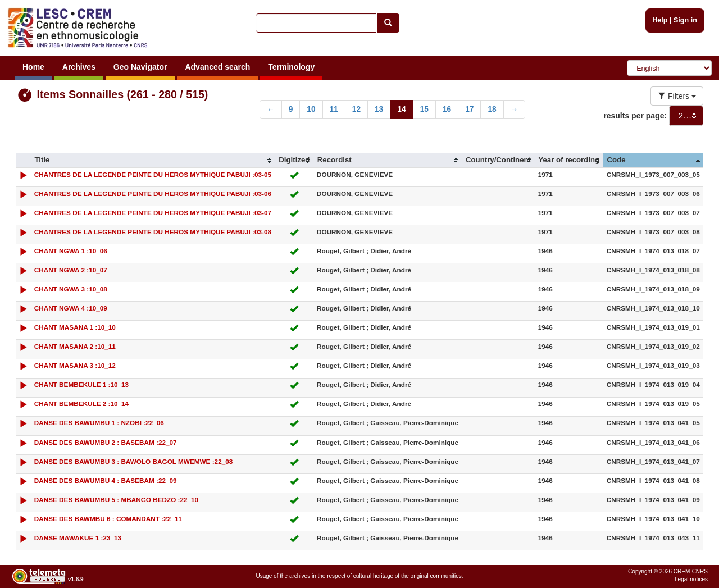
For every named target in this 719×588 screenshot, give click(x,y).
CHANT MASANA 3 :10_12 (75, 365)
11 (334, 109)
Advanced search (217, 67)
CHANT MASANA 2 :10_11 (75, 346)
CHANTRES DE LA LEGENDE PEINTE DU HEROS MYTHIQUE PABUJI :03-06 (153, 193)
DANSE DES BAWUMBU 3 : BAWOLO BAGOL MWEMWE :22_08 (134, 461)
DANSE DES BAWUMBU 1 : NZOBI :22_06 (99, 423)
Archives (79, 67)
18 (492, 109)
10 (311, 109)
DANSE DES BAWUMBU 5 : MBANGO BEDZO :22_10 (116, 500)
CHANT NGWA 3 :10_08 (71, 289)
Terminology (291, 67)
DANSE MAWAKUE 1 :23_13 (78, 538)
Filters (677, 96)
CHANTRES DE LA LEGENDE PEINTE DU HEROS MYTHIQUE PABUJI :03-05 (153, 174)
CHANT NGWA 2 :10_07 (71, 270)
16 (447, 109)
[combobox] (686, 116)
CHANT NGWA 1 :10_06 (71, 251)
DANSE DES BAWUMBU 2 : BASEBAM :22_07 (106, 442)
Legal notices (691, 579)
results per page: (635, 116)
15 (424, 109)
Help (660, 20)
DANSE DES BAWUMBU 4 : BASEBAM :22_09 (106, 480)
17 (469, 109)
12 (356, 109)
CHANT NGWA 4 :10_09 (71, 308)
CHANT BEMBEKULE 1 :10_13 (81, 384)
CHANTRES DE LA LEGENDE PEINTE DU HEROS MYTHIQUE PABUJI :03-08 (153, 232)
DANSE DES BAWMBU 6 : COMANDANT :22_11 (108, 519)
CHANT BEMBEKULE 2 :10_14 (81, 404)
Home (33, 67)
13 (379, 109)
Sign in (685, 20)
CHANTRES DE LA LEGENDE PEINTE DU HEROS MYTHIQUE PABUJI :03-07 (153, 213)
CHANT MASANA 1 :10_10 (75, 327)
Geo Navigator (140, 67)
